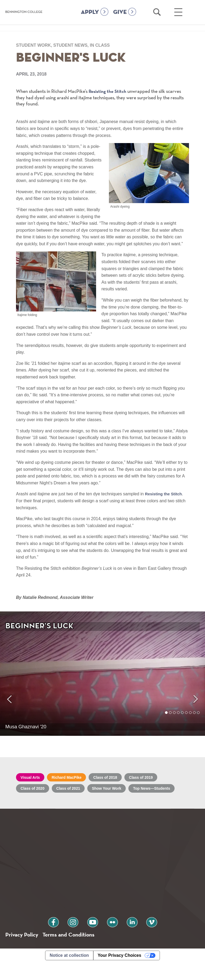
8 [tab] (194, 719)
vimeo (140, 938)
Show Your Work (120, 790)
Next (195, 674)
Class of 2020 (35, 790)
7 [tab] (190, 719)
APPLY (90, 19)
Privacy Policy (24, 952)
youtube (95, 938)
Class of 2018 (118, 778)
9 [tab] (198, 719)
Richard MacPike (74, 778)
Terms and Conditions (77, 952)
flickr (110, 938)
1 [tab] (166, 719)
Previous (10, 674)
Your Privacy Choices (119, 973)
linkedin (125, 938)
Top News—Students (43, 802)
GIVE (120, 19)
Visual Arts (32, 778)
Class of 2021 (76, 790)
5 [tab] (182, 719)
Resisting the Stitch (109, 91)
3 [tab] (174, 719)
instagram (80, 938)
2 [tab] (170, 719)
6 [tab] (186, 719)
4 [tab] (178, 719)
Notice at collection (69, 973)
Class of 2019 (159, 778)
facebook (65, 938)
